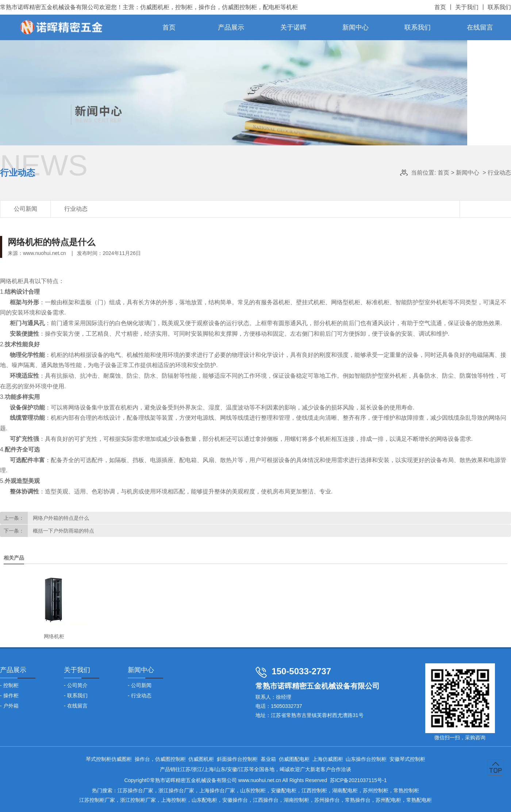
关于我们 (467, 7)
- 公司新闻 (140, 685)
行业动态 (76, 209)
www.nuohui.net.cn (45, 253)
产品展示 (231, 27)
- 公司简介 (76, 685)
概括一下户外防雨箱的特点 (63, 531)
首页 (440, 7)
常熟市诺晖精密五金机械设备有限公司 (50, 7)
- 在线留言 (76, 706)
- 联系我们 (76, 695)
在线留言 (480, 27)
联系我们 (499, 7)
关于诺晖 (293, 27)
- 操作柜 (9, 695)
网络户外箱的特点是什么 (60, 518)
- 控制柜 (9, 685)
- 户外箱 (9, 706)
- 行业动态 (140, 695)
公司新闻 (26, 209)
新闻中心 (356, 27)
